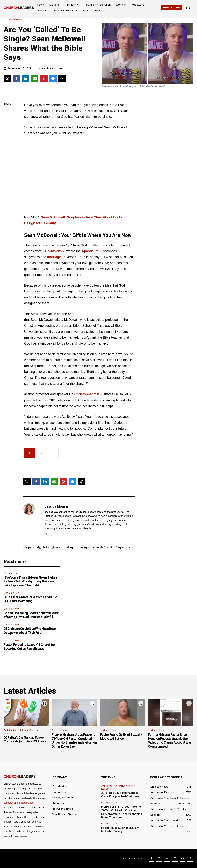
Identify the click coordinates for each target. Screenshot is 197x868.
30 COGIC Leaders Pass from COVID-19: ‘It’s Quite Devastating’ (30, 599)
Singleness (123, 547)
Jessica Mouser (52, 68)
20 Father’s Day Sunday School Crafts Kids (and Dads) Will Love (25, 739)
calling (69, 547)
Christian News (14, 19)
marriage (54, 257)
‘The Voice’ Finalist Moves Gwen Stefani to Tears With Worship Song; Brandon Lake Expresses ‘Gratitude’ (30, 581)
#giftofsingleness (49, 547)
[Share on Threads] (62, 79)
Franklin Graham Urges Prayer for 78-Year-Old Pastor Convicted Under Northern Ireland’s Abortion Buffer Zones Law (74, 740)
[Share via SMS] (53, 79)
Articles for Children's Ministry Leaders (21, 732)
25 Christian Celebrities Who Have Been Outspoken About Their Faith (30, 631)
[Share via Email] (35, 79)
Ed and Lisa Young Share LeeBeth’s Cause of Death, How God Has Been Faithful (31, 615)
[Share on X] (7, 79)
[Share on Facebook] (16, 79)
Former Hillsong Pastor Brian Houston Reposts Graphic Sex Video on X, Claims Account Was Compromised (170, 740)
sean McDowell (103, 547)
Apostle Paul (92, 251)
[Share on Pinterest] (44, 79)
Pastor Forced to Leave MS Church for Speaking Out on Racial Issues (29, 647)
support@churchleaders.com (19, 803)
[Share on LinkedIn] (26, 79)
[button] (188, 8)
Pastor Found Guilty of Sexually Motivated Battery (121, 737)
